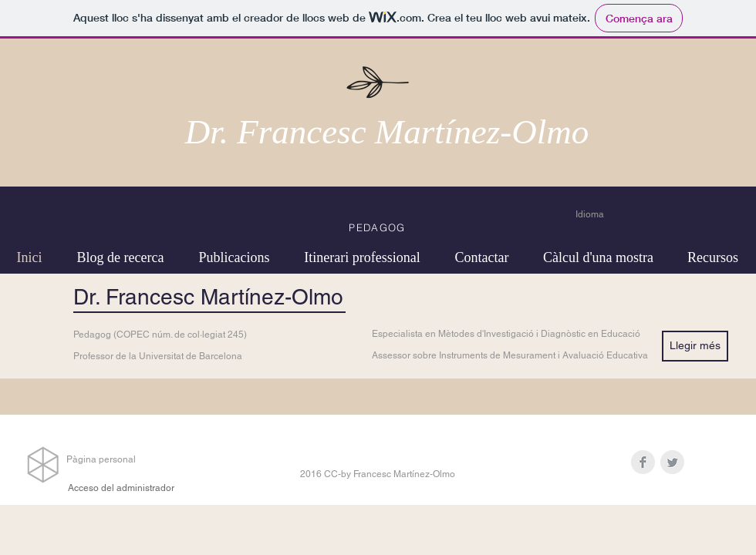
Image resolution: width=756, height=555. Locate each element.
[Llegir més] (695, 346)
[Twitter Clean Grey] (672, 462)
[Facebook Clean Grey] (643, 462)
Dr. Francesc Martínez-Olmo (387, 132)
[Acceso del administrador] (121, 488)
